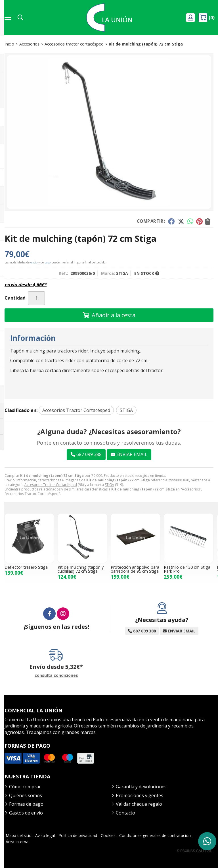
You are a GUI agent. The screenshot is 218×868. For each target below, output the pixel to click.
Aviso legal (45, 835)
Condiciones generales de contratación (155, 835)
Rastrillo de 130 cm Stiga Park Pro (187, 569)
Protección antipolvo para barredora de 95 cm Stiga (135, 569)
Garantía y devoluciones (141, 787)
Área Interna (17, 842)
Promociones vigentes (140, 795)
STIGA (109, 485)
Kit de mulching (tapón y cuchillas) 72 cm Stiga (81, 569)
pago (48, 262)
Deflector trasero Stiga (26, 567)
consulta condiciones (56, 676)
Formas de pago (26, 804)
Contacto (125, 813)
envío (34, 262)
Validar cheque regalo (139, 804)
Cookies (108, 835)
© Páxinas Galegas (195, 851)
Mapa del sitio (19, 835)
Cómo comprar (25, 787)
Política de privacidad (78, 835)
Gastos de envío (26, 813)
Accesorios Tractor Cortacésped (51, 485)
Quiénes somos (26, 795)
